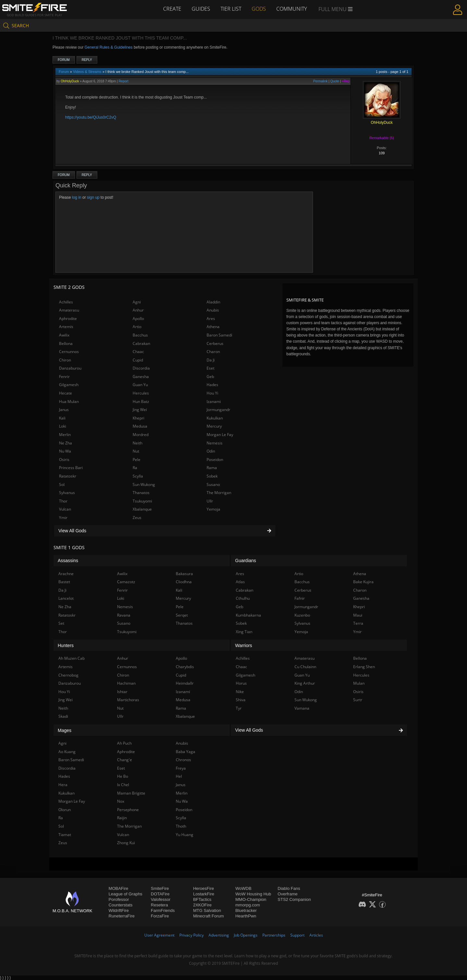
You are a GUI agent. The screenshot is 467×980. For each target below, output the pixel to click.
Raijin (122, 818)
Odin (211, 451)
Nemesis (215, 443)
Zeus (137, 518)
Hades (212, 385)
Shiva (241, 700)
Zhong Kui (126, 843)
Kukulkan (215, 418)
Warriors (244, 645)
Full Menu (335, 9)
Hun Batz (141, 401)
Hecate (66, 393)
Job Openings (246, 935)
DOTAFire (160, 894)
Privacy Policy (192, 935)
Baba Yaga (186, 752)
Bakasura (184, 574)
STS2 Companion (294, 899)
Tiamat (65, 835)
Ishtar (122, 692)
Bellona (66, 343)
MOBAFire (119, 888)
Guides (201, 9)
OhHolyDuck (70, 81)
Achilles (66, 302)
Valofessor (161, 899)
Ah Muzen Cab (72, 658)
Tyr (239, 708)
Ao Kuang (67, 752)
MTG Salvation (207, 910)
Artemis (66, 327)
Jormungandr (218, 410)
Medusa (140, 426)
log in (77, 197)
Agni (137, 302)
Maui (358, 615)
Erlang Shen (364, 667)
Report (124, 81)
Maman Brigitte (131, 793)
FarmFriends (163, 910)
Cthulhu (243, 598)
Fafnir (300, 598)
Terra (358, 623)
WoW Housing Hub (253, 894)
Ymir (63, 518)
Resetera (159, 905)
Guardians (246, 561)
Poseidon (215, 460)
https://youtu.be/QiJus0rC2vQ (91, 117)
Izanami (214, 401)
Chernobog (68, 675)
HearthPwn (246, 916)
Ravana (124, 615)
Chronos (183, 760)
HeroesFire (203, 888)
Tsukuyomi (142, 501)
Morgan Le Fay (220, 435)
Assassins (68, 561)
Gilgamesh (69, 385)
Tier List (231, 9)
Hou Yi (212, 393)
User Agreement (159, 935)
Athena (213, 327)
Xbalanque (142, 509)
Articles (316, 935)
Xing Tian (244, 632)
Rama (212, 468)
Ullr (210, 501)
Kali (62, 418)
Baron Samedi (219, 335)
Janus (64, 410)
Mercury (214, 426)
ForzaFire (160, 916)
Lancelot (66, 598)
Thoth (181, 826)
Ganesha (141, 377)
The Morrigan (219, 493)
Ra (135, 468)
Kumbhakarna (248, 615)
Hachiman (126, 683)
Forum (64, 60)
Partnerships (274, 935)
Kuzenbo (302, 615)
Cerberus (215, 343)
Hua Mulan (69, 401)
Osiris (64, 460)
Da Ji (211, 360)
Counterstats (121, 905)
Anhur (138, 310)
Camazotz (126, 582)
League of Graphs (126, 894)
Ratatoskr (68, 476)
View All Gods (165, 531)
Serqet (182, 615)
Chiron (65, 360)
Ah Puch (124, 743)
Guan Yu (140, 385)
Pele (137, 460)
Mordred (141, 435)
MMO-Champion (251, 899)
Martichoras (128, 700)
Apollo (138, 319)
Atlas (240, 582)
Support (297, 935)
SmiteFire (160, 888)
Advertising (219, 935)
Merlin (65, 435)
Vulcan (65, 509)
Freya (181, 768)
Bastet (64, 582)
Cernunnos (69, 352)
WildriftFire (119, 910)
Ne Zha (66, 443)
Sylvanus (67, 493)
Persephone (128, 810)
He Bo (123, 776)
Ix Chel (123, 785)
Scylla (138, 476)
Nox (121, 801)
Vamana (302, 708)
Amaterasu (69, 310)
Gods (259, 9)
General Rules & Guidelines (109, 47)
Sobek (212, 476)
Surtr (358, 700)
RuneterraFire (122, 916)
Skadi (63, 716)
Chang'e (125, 760)
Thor (63, 501)
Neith (138, 443)
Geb (210, 377)
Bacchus (140, 335)
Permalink (320, 81)
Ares (211, 319)
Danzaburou (70, 368)
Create (172, 9)
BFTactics (202, 899)
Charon (213, 352)
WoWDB (244, 888)
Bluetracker (246, 910)
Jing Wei (140, 410)
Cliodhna (184, 582)
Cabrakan (141, 343)
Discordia (141, 368)
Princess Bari (71, 468)
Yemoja (213, 509)
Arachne (66, 574)
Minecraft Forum (208, 916)
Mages (65, 730)
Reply (87, 60)
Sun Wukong (144, 484)
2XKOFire (202, 905)
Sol (62, 484)
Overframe (287, 894)
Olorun (65, 810)
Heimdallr (185, 683)
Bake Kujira (363, 582)
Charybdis (185, 667)
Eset (210, 368)
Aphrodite (68, 319)
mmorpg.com (248, 905)
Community (292, 9)
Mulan (359, 683)
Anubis (213, 310)
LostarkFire (204, 894)
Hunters (66, 645)
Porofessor (119, 899)
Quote (335, 81)
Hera (63, 785)
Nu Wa (65, 451)
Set (61, 623)
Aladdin (213, 302)
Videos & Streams (87, 72)
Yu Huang (185, 835)
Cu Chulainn (305, 667)
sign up (93, 197)
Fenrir (64, 377)
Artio (137, 327)
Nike (240, 692)
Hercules (141, 393)
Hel (179, 776)
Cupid (138, 360)
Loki (63, 426)
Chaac (138, 352)
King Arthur (305, 683)
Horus (241, 683)
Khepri (138, 418)
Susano (213, 484)
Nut (136, 451)
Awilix (64, 335)
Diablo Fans (289, 888)
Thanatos (141, 493)
